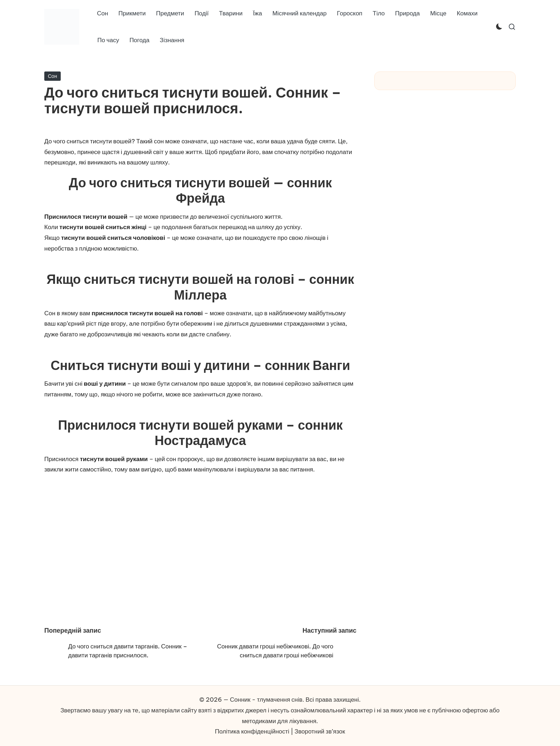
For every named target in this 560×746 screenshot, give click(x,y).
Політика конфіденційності (252, 731)
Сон (52, 76)
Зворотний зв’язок (320, 731)
